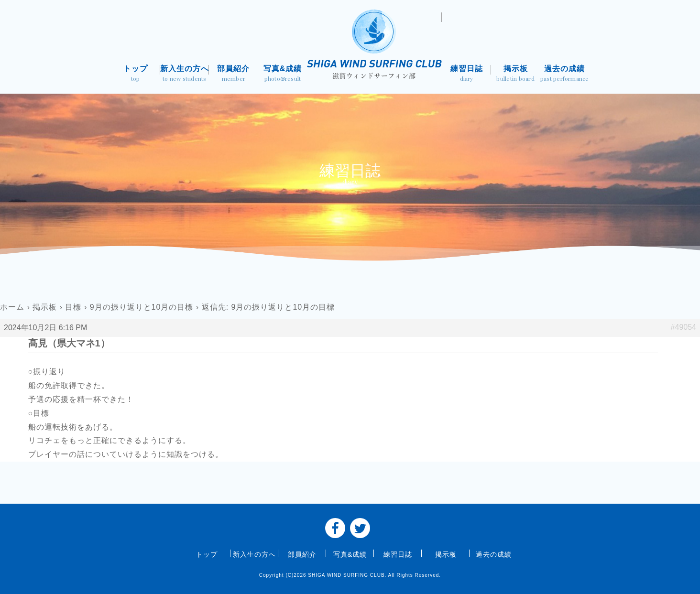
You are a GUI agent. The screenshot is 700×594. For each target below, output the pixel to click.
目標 (73, 307)
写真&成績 (283, 74)
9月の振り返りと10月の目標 (142, 307)
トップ (136, 74)
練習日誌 (466, 74)
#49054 (684, 327)
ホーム (12, 307)
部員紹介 (234, 74)
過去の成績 (564, 74)
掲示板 (516, 74)
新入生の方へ (185, 74)
